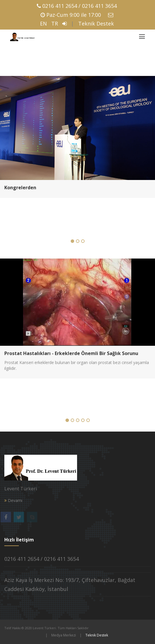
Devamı (13, 500)
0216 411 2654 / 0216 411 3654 (80, 6)
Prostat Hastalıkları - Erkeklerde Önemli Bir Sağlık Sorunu (71, 353)
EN (43, 23)
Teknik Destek (96, 23)
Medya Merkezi (64, 635)
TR (55, 23)
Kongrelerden (20, 188)
